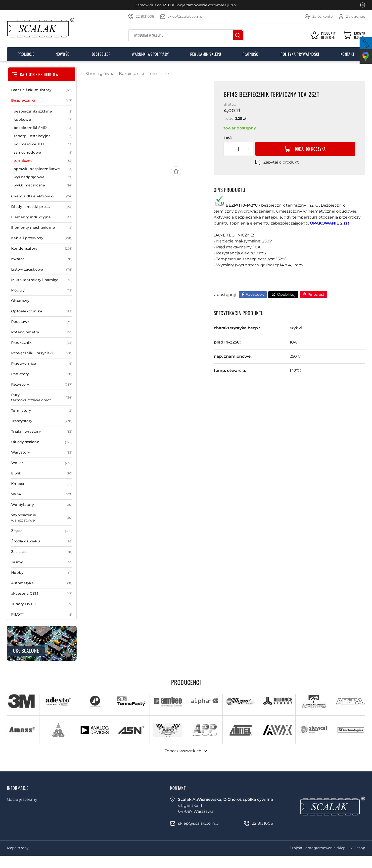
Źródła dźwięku (42, 541)
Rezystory (42, 384)
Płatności (251, 54)
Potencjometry (42, 332)
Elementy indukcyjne (42, 217)
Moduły (42, 290)
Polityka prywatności (300, 54)
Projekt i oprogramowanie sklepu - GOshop (327, 848)
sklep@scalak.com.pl (186, 16)
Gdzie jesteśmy (22, 799)
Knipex (42, 484)
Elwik (42, 473)
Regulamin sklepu (206, 54)
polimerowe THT (43, 144)
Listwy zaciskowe (42, 269)
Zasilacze (42, 552)
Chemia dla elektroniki (42, 196)
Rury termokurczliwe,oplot (42, 398)
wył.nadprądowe (43, 177)
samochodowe (43, 152)
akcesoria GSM (42, 594)
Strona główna (100, 74)
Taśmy (42, 562)
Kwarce (42, 259)
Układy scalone (42, 442)
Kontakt (347, 54)
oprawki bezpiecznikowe (43, 169)
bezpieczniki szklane (43, 111)
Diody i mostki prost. (42, 207)
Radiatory (42, 374)
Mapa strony (18, 848)
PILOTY (42, 614)
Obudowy (42, 301)
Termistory (42, 411)
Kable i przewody (42, 238)
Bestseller (101, 54)
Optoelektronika (42, 311)
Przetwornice (42, 364)
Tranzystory (42, 421)
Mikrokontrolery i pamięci (42, 280)
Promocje (26, 54)
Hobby (42, 573)
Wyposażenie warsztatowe (42, 518)
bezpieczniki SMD (43, 128)
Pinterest (316, 294)
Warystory (42, 452)
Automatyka (42, 583)
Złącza (42, 531)
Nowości (63, 54)
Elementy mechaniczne (42, 228)
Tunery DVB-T (42, 604)
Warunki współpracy (150, 54)
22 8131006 (145, 16)
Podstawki (42, 322)
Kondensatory (42, 249)
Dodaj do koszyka (310, 149)
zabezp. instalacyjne (43, 136)
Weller (42, 463)
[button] (229, 149)
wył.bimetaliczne (43, 185)
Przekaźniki (42, 343)
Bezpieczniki (42, 100)
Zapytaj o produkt (281, 162)
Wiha (42, 494)
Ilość (228, 138)
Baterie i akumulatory (42, 90)
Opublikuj (286, 294)
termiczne (43, 161)
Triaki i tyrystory (42, 432)
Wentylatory (42, 505)
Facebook (255, 294)
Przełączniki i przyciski (42, 353)
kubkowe (43, 120)
